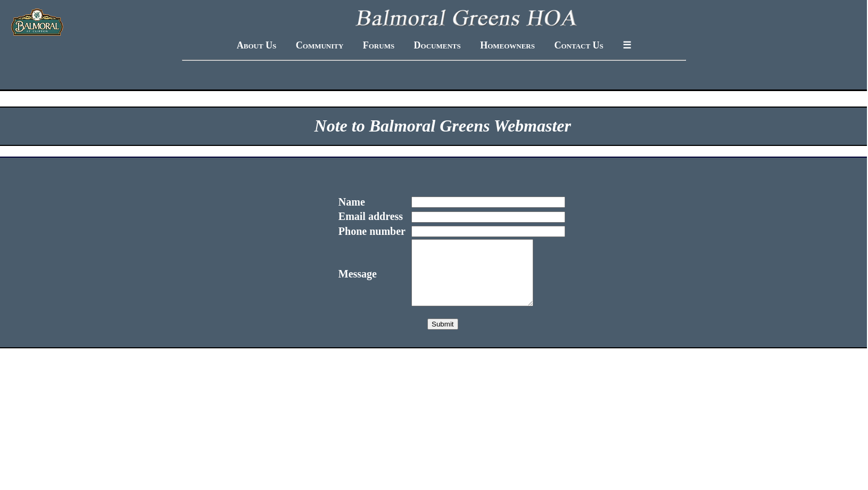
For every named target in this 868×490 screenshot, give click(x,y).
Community (320, 45)
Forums (379, 45)
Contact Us (578, 45)
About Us (257, 45)
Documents (437, 45)
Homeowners (507, 45)
